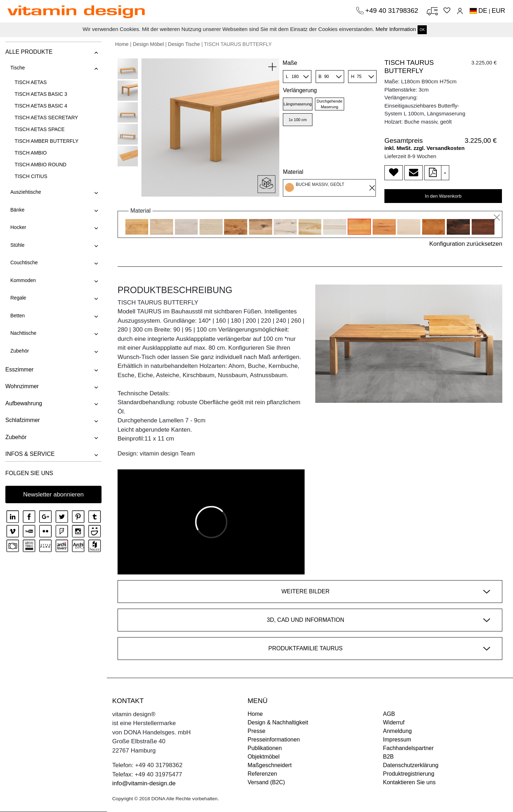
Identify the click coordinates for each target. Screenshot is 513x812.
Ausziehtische (26, 192)
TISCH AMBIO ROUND (40, 165)
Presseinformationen (274, 740)
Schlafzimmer (23, 420)
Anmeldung (397, 731)
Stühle (17, 245)
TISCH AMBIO (31, 153)
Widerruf (394, 722)
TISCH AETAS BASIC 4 (41, 106)
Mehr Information (396, 29)
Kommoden (23, 280)
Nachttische (23, 333)
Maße (290, 63)
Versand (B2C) (266, 782)
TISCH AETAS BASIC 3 (41, 94)
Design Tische (184, 44)
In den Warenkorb (443, 196)
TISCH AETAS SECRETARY (46, 118)
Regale (18, 298)
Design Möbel (148, 44)
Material (293, 172)
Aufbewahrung (24, 403)
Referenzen (262, 774)
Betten (17, 316)
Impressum (397, 740)
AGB (389, 714)
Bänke (17, 210)
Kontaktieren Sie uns (409, 782)
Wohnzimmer (22, 386)
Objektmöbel (264, 757)
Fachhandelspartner (408, 748)
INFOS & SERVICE (30, 454)
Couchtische (24, 262)
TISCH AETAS (31, 82)
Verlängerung (300, 90)
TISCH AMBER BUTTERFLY (46, 141)
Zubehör (20, 351)
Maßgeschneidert (270, 765)
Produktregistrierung (409, 774)
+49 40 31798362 (393, 11)
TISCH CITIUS (31, 176)
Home (122, 44)
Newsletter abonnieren (53, 495)
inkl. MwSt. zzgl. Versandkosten (424, 148)
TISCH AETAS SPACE (40, 129)
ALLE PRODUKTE (29, 52)
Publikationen (265, 748)
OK (422, 30)
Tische (18, 68)
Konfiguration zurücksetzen (466, 244)
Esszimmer (19, 369)
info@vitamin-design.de (144, 783)
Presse (256, 731)
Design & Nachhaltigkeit (278, 722)
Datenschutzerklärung (411, 765)
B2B (388, 757)
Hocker (18, 227)
